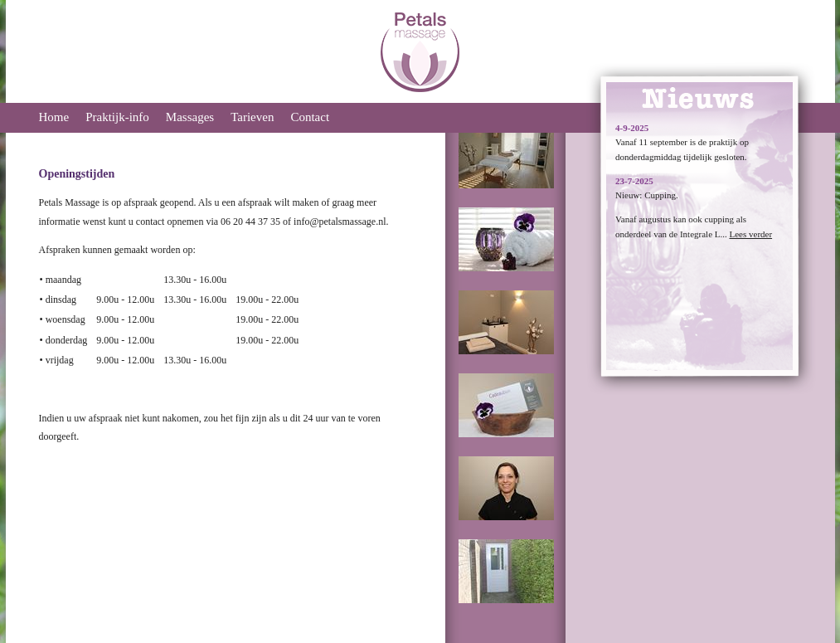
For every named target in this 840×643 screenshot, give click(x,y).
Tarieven (252, 117)
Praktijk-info (117, 117)
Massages (190, 117)
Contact (310, 117)
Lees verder (750, 234)
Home (54, 117)
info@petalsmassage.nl (340, 222)
